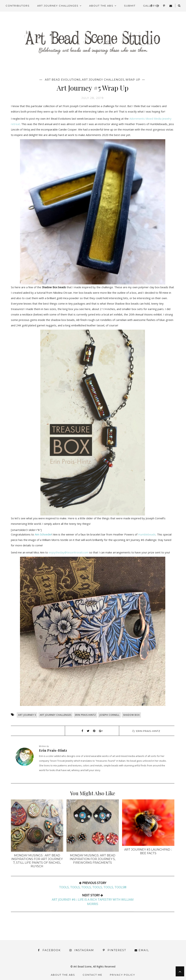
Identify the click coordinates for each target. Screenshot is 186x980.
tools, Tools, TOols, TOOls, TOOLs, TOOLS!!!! (93, 887)
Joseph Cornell (110, 715)
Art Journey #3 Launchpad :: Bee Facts (148, 851)
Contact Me (92, 975)
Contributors (18, 6)
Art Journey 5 (27, 715)
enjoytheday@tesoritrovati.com (69, 552)
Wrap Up (133, 80)
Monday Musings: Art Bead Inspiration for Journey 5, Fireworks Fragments (93, 859)
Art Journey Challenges (58, 6)
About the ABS (101, 6)
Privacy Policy (123, 975)
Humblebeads (147, 534)
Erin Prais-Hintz (85, 715)
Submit (130, 6)
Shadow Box (131, 715)
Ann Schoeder (43, 534)
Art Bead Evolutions (63, 80)
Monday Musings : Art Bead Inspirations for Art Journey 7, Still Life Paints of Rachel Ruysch (37, 861)
